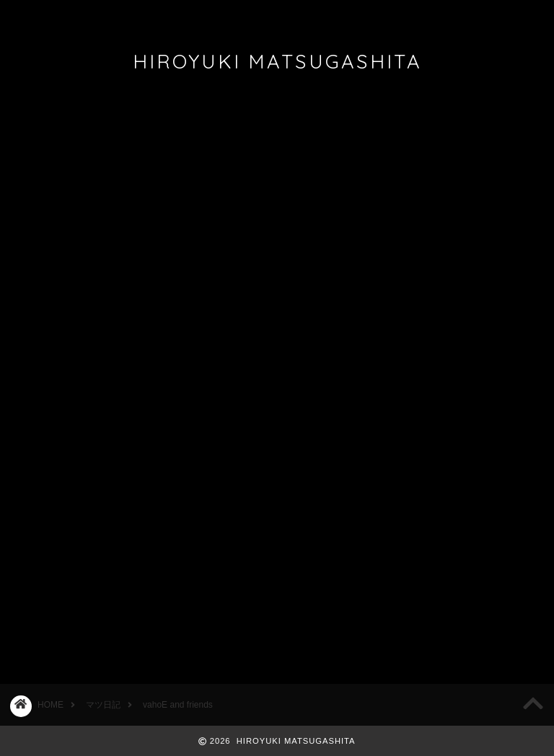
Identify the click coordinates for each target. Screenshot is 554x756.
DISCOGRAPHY (206, 17)
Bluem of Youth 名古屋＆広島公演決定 (462, 226)
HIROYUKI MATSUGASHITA (277, 61)
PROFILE (112, 17)
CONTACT (371, 17)
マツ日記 (30, 130)
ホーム (43, 17)
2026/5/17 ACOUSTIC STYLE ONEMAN (463, 168)
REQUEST (457, 17)
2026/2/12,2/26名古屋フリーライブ (465, 284)
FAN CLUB (294, 17)
